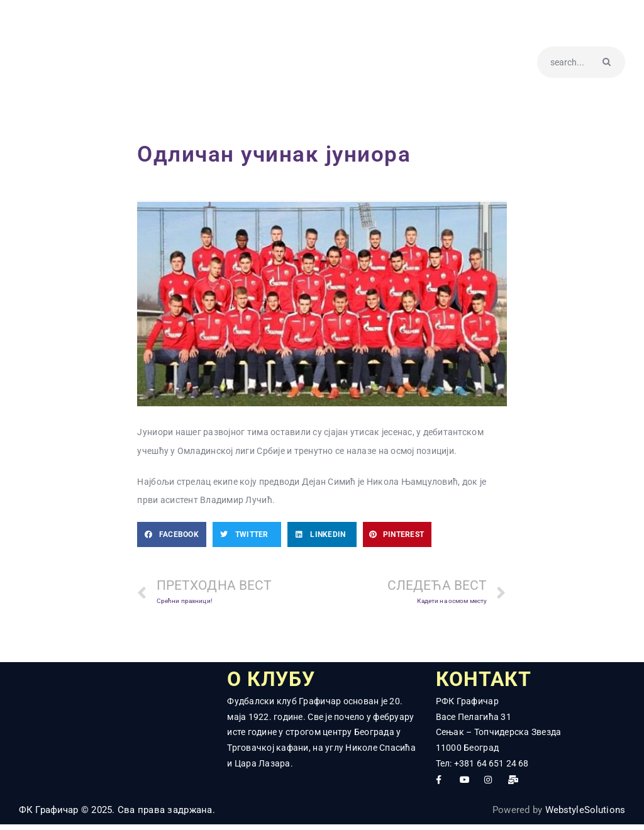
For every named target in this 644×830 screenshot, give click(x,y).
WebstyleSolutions (585, 815)
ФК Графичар (49, 815)
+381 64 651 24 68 (492, 768)
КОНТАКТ (493, 683)
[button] (171, 534)
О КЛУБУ (281, 683)
